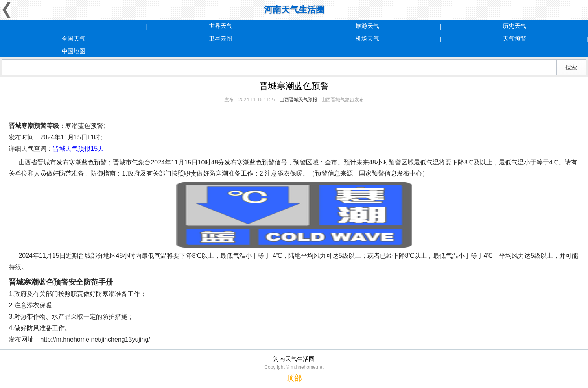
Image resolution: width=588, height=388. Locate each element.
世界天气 (221, 26)
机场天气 (367, 38)
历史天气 (514, 26)
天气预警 (514, 38)
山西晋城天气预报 (299, 100)
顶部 (294, 378)
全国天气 (74, 38)
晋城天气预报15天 (78, 149)
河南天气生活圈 (294, 10)
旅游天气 (367, 26)
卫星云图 (221, 38)
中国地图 (74, 51)
